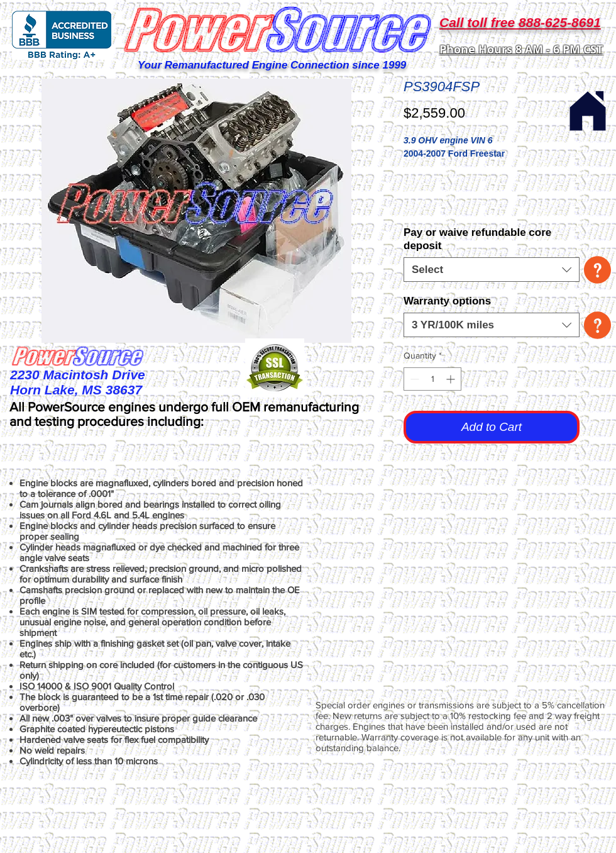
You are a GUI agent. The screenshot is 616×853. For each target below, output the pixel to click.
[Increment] (452, 379)
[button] (597, 270)
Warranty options (447, 301)
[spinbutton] (432, 379)
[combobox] (492, 270)
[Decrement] (413, 379)
